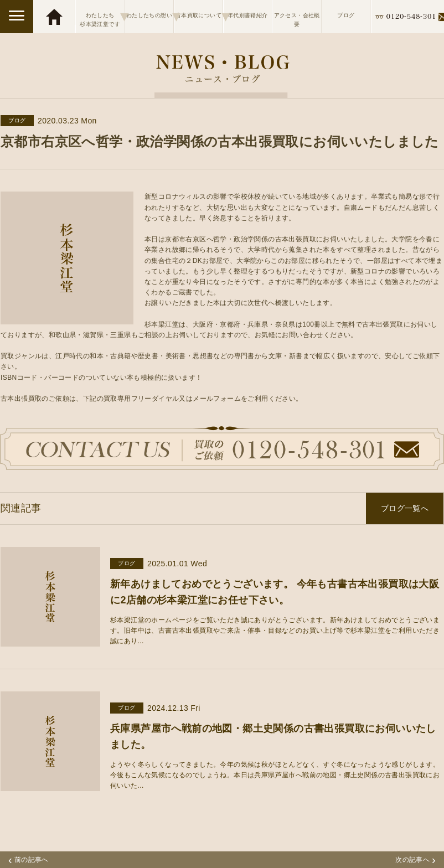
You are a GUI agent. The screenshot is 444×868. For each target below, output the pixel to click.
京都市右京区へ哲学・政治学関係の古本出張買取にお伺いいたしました (220, 141)
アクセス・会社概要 (297, 20)
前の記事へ (29, 860)
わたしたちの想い (150, 16)
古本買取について (199, 16)
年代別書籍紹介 (248, 15)
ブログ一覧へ (405, 508)
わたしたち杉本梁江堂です (102, 16)
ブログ (346, 15)
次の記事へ (415, 860)
